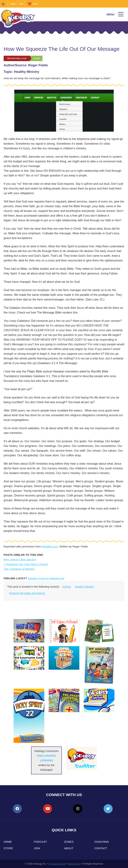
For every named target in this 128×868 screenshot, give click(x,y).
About (69, 848)
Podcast (40, 842)
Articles (67, 587)
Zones (69, 842)
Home (8, 842)
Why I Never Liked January (20, 559)
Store (8, 848)
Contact (101, 848)
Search (5, 4)
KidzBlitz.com (50, 546)
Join (21, 4)
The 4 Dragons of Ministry (19, 569)
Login (13, 4)
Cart (35, 4)
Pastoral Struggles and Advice (27, 593)
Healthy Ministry (85, 587)
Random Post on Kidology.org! (46, 578)
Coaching (102, 842)
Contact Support (57, 864)
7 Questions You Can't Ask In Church (26, 564)
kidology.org (74, 864)
